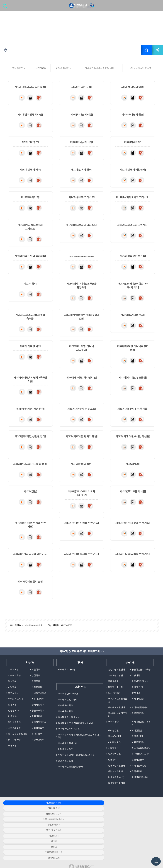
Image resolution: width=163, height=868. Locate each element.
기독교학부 (14, 670)
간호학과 (13, 719)
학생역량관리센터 (117, 797)
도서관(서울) (114, 697)
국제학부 (13, 752)
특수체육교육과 (16, 700)
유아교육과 (37, 688)
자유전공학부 (38, 746)
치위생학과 (37, 719)
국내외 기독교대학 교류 (140, 68)
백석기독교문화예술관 (117, 705)
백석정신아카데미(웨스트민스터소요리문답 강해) (80, 738)
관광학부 (36, 682)
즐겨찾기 (147, 51)
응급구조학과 (38, 712)
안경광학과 (14, 712)
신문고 (131, 827)
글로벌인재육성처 (141, 685)
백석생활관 (114, 727)
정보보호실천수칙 (131, 822)
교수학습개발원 (116, 679)
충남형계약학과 (116, 785)
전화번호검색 (79, 816)
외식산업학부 (15, 746)
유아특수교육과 (39, 694)
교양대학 (136, 679)
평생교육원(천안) (117, 790)
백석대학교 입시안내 (68, 700)
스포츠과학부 (15, 731)
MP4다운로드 (30, 98)
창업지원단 (137, 785)
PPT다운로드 (39, 98)
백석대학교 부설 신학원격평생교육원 (77, 725)
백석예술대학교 (66, 712)
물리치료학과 (38, 707)
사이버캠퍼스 (115, 748)
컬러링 (80, 827)
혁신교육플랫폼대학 (17, 738)
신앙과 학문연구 (18, 68)
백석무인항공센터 (141, 712)
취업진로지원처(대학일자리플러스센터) (78, 758)
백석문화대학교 (66, 707)
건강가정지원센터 (117, 670)
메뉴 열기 (158, 6)
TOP (156, 863)
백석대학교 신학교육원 (70, 719)
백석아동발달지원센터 (141, 729)
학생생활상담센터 (141, 790)
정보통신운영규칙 (131, 816)
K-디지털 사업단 (66, 752)
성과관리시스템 (66, 764)
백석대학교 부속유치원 (70, 731)
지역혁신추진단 (139, 778)
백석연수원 (114, 736)
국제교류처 (114, 685)
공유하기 (158, 51)
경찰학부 (36, 676)
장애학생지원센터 (117, 778)
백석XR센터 (138, 742)
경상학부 (13, 682)
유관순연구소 (115, 763)
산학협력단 (114, 754)
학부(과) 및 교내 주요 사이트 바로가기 (80, 652)
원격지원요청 (79, 833)
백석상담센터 (138, 718)
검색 (6, 7)
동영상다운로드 (22, 98)
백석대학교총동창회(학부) (71, 770)
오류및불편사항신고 (28, 833)
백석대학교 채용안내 (68, 746)
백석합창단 (137, 736)
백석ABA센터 (115, 742)
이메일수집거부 (80, 822)
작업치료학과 (15, 725)
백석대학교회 (138, 703)
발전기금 (136, 697)
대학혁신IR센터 (116, 691)
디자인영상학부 (39, 725)
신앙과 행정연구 (64, 68)
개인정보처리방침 (28, 816)
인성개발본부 (138, 772)
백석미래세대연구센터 (117, 720)
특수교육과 (14, 694)
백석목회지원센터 (117, 712)
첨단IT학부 (37, 737)
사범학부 (13, 688)
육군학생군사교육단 (141, 765)
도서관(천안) (138, 691)
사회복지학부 (15, 676)
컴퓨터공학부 (38, 700)
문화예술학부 (38, 731)
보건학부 (13, 707)
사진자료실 (41, 68)
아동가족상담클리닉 (141, 756)
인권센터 (113, 772)
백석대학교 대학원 (67, 670)
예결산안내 (28, 827)
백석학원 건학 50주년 (69, 694)
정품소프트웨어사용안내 (28, 822)
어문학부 (36, 670)
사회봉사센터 (138, 748)
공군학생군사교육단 (141, 672)
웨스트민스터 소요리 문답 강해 (100, 68)
